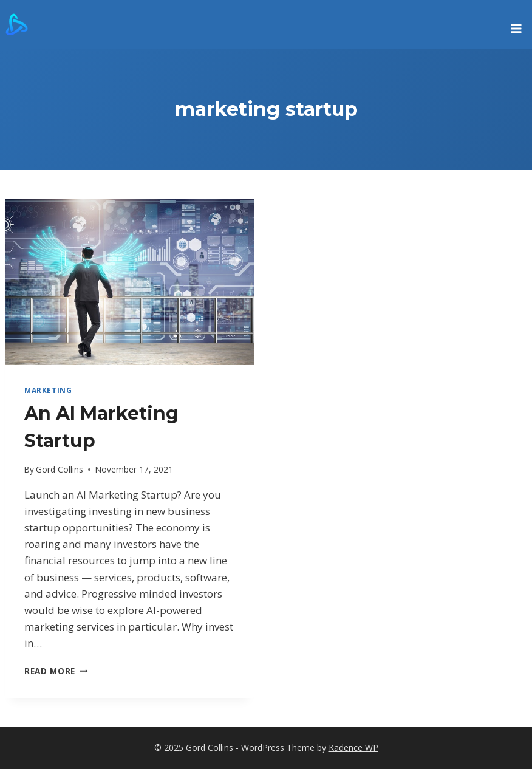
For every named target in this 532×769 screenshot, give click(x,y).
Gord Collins (60, 469)
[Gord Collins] (17, 24)
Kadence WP (353, 747)
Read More (56, 671)
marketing (48, 390)
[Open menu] (516, 24)
